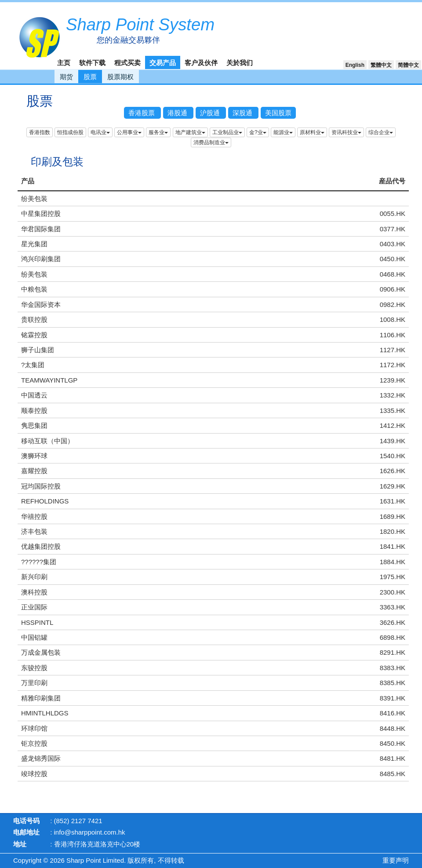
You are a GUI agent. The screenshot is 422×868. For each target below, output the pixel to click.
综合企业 (381, 132)
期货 (66, 77)
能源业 (283, 132)
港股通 (178, 113)
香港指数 (40, 132)
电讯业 (100, 132)
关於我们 (240, 63)
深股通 (243, 113)
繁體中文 (381, 65)
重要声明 (396, 860)
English (355, 65)
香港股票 (142, 113)
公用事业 (129, 132)
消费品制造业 (211, 142)
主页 (64, 63)
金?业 (258, 132)
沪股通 (211, 113)
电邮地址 (26, 832)
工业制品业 (227, 132)
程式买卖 (127, 63)
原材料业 (312, 132)
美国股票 (278, 113)
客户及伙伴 (201, 63)
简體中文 (408, 65)
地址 (20, 844)
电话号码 (26, 821)
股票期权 (120, 77)
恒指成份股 (70, 132)
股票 (90, 77)
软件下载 (92, 63)
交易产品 (163, 63)
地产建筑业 (190, 132)
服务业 (158, 132)
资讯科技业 (346, 132)
